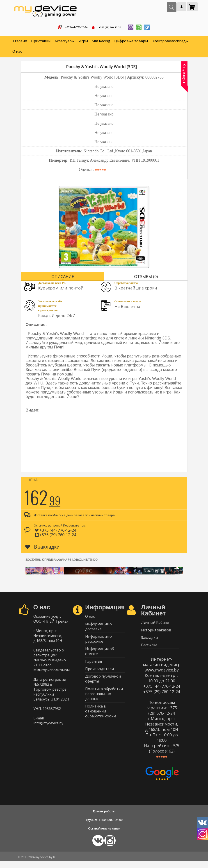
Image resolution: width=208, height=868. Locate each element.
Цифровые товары (131, 43)
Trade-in (20, 43)
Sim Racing (101, 43)
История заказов (156, 633)
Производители (99, 677)
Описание (63, 278)
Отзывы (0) (146, 278)
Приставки (41, 43)
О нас (17, 53)
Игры (83, 43)
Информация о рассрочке (98, 644)
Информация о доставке (98, 630)
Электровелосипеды (170, 43)
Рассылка (149, 651)
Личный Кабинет (156, 625)
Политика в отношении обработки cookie (101, 723)
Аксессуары (64, 43)
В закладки (42, 548)
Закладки (149, 642)
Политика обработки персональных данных (104, 705)
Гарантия (94, 669)
